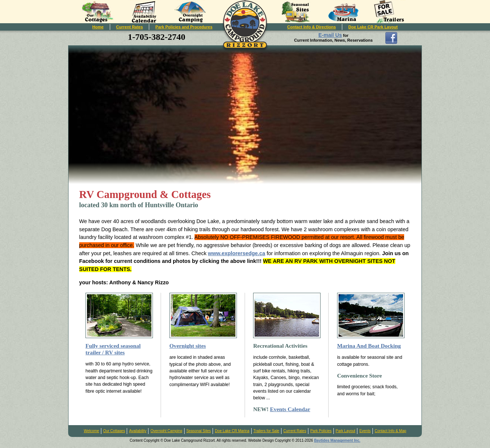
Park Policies (321, 431)
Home (98, 27)
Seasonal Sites (199, 431)
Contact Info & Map (391, 431)
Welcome (91, 431)
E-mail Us (330, 35)
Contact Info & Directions (312, 27)
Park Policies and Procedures (184, 27)
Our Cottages (114, 431)
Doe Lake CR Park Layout (373, 27)
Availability (138, 431)
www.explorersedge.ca (236, 253)
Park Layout (345, 431)
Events (365, 431)
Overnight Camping (166, 431)
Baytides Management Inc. (337, 440)
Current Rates (129, 27)
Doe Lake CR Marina (232, 431)
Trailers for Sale (266, 431)
